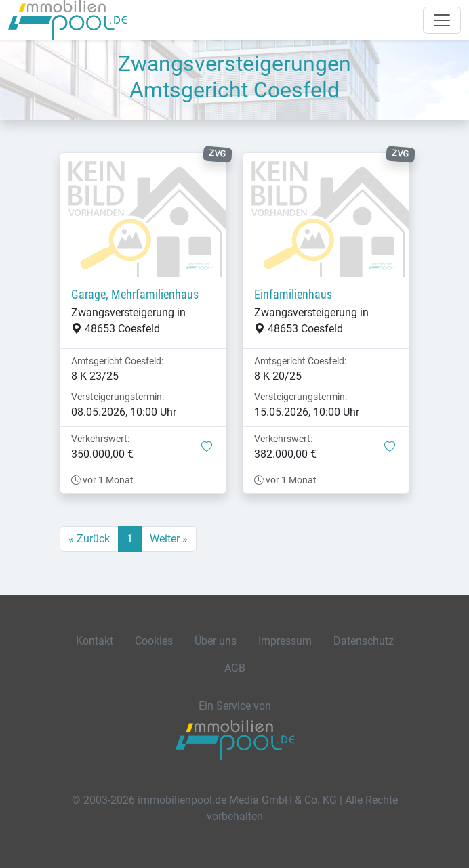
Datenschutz (364, 641)
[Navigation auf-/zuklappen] (442, 20)
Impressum (285, 641)
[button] (207, 448)
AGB (235, 668)
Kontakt (95, 641)
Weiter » (169, 539)
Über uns (216, 641)
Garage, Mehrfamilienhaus (135, 295)
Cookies (154, 641)
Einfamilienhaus (293, 295)
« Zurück (89, 539)
